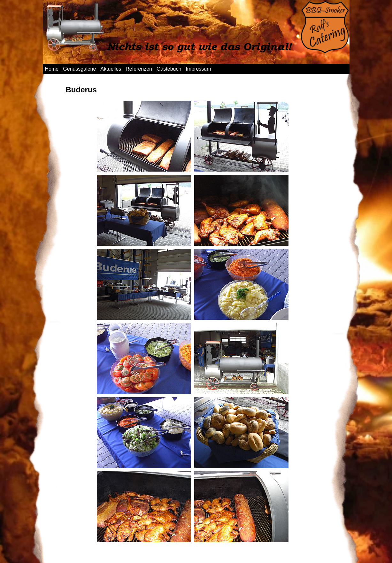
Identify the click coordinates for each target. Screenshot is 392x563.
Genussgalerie (79, 69)
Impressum (198, 69)
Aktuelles (111, 69)
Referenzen (139, 69)
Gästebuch (169, 69)
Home (52, 69)
